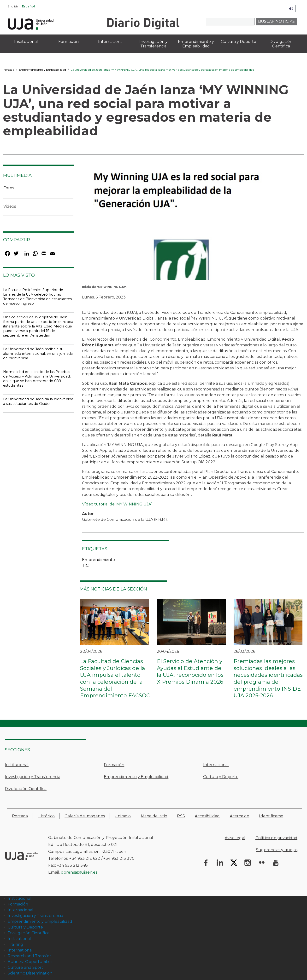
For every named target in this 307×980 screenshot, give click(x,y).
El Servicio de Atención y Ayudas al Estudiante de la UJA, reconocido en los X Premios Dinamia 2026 (190, 672)
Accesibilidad (207, 816)
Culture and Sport (25, 967)
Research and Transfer (29, 956)
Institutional (19, 939)
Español (28, 6)
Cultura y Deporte (221, 777)
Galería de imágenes (85, 816)
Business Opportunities (30, 962)
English (13, 6)
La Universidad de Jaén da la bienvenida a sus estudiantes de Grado (38, 401)
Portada (9, 70)
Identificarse (271, 816)
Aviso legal (235, 838)
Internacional (216, 765)
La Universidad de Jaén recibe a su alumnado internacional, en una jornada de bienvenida (38, 354)
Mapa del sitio (154, 816)
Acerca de (240, 816)
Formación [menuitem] (68, 42)
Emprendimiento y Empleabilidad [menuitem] (196, 44)
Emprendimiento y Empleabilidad (42, 70)
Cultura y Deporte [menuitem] (239, 42)
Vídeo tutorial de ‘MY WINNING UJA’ (117, 504)
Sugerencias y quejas (277, 850)
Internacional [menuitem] (111, 42)
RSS (181, 816)
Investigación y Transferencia (32, 777)
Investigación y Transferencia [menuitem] (153, 44)
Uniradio (123, 816)
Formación (114, 765)
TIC (85, 565)
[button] (188, 227)
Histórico (46, 816)
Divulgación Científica (26, 789)
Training (15, 944)
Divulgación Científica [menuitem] (281, 44)
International (20, 950)
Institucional (17, 765)
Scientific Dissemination (30, 973)
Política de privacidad (276, 838)
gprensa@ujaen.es (79, 872)
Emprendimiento (98, 560)
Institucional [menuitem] (26, 42)
